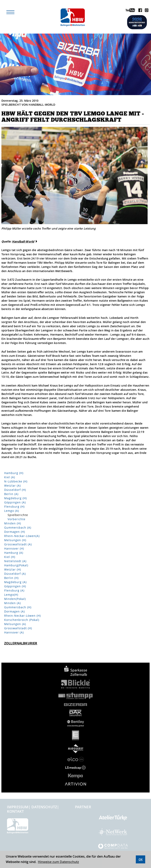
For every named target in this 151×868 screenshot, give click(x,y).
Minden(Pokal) (15, 599)
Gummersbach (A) (18, 527)
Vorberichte (16, 519)
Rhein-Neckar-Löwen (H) (22, 616)
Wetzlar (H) (13, 569)
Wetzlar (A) (12, 486)
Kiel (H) (10, 557)
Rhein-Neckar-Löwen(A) (22, 536)
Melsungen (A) (15, 624)
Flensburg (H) (14, 507)
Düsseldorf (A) (15, 574)
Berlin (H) (11, 578)
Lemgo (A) (12, 511)
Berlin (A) (11, 494)
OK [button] (141, 859)
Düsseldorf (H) (15, 490)
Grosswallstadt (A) (18, 544)
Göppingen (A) (15, 502)
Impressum (18, 807)
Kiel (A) (10, 477)
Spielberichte (18, 515)
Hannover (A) (14, 632)
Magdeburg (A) (15, 582)
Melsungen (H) (15, 540)
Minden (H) (13, 523)
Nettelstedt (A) (15, 561)
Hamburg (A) (14, 553)
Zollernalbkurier (21, 643)
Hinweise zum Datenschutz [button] (58, 862)
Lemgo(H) (11, 595)
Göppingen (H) (15, 586)
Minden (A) (12, 603)
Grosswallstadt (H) (18, 628)
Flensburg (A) (14, 590)
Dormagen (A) (14, 611)
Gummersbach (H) (18, 607)
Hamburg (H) (14, 473)
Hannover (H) (14, 548)
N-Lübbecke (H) (16, 481)
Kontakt (15, 811)
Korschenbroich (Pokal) (22, 620)
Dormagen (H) (15, 532)
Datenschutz (44, 807)
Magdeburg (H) (15, 498)
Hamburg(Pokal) (16, 565)
